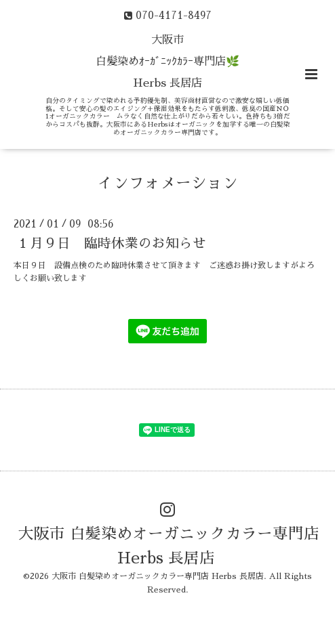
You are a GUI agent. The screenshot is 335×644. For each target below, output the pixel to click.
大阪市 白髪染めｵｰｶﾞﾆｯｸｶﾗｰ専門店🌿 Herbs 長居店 (167, 62)
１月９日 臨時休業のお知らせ (111, 243)
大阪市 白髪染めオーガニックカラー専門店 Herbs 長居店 (169, 545)
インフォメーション (168, 183)
